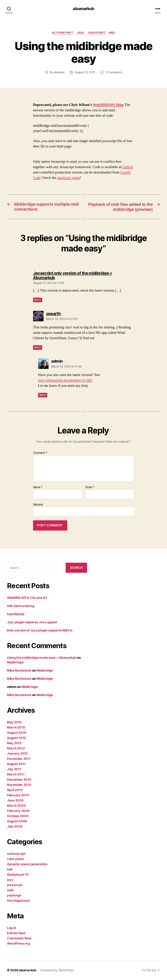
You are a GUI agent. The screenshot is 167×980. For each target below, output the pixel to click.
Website (38, 504)
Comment (40, 453)
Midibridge (15, 662)
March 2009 (16, 806)
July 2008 (15, 826)
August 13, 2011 (85, 73)
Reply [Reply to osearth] (38, 347)
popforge (14, 895)
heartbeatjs (16, 614)
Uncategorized (18, 901)
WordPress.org (18, 943)
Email (90, 487)
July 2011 (14, 769)
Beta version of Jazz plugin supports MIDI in (40, 630)
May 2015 (14, 722)
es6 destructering (21, 606)
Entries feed (16, 933)
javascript (97, 33)
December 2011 (19, 759)
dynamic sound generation (27, 864)
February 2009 (18, 811)
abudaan (59, 73)
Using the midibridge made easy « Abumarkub (42, 658)
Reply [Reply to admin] (43, 395)
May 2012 (14, 743)
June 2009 (15, 800)
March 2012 (16, 748)
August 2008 (17, 821)
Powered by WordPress (57, 970)
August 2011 (16, 764)
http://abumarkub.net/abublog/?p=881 (66, 380)
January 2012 (17, 753)
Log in (11, 928)
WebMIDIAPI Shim (108, 105)
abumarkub (83, 9)
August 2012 (16, 738)
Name (38, 487)
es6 (10, 869)
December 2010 (19, 780)
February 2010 (18, 795)
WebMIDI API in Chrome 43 (27, 598)
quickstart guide (69, 178)
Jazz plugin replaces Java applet (32, 622)
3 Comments (114, 73)
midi (113, 33)
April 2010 (15, 790)
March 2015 (16, 727)
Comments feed (19, 938)
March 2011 (16, 774)
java (80, 33)
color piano (15, 859)
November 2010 (19, 785)
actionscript (62, 33)
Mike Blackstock (19, 670)
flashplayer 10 (18, 874)
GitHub (128, 167)
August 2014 (17, 733)
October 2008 (18, 816)
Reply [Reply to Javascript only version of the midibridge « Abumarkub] (38, 300)
